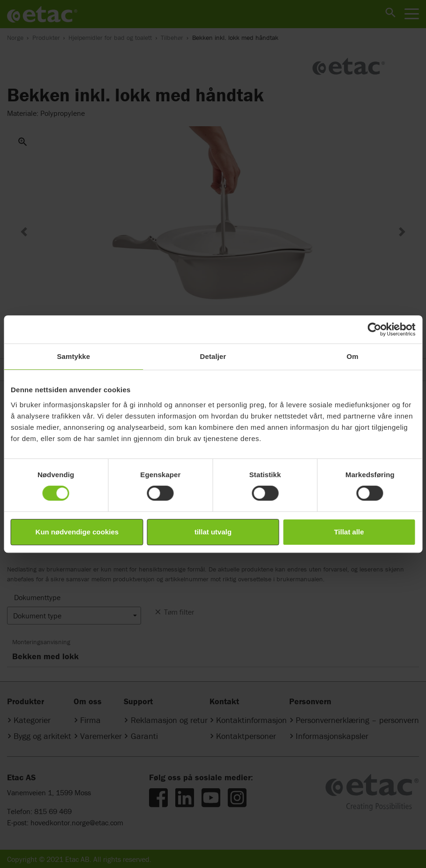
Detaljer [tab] (213, 356)
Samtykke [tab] (73, 356)
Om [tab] (353, 356)
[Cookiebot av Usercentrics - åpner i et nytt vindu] (374, 329)
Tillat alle (349, 532)
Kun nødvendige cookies (77, 532)
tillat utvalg (213, 532)
